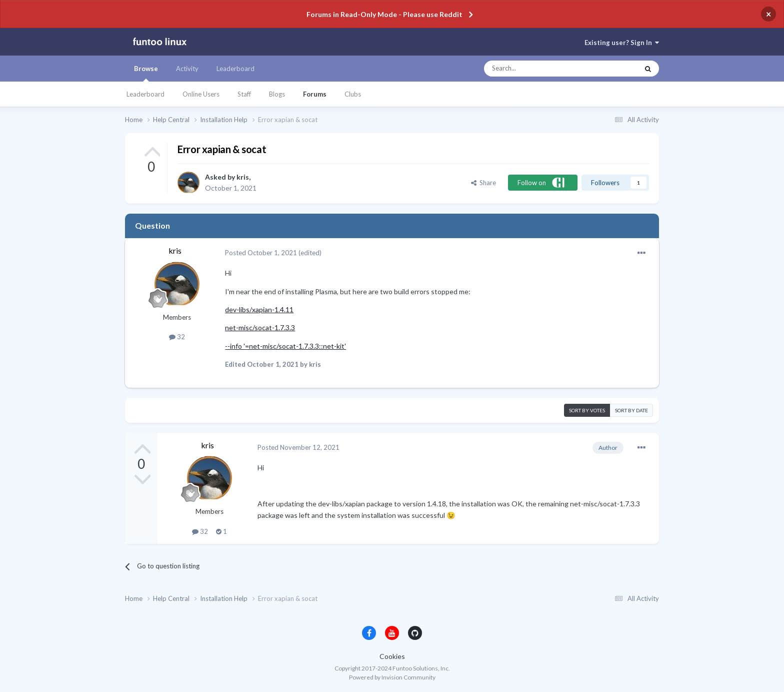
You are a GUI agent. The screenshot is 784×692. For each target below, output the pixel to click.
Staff (244, 94)
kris (243, 177)
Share (483, 183)
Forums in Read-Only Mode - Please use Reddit (384, 14)
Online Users (201, 94)
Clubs (353, 94)
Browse (146, 73)
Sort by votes (587, 410)
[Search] (541, 69)
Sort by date (631, 410)
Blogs (277, 94)
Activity (187, 69)
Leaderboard (145, 94)
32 (177, 337)
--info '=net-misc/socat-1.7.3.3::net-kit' (285, 346)
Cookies (392, 656)
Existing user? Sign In (622, 43)
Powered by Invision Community (392, 677)
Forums (315, 94)
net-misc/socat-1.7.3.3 (260, 327)
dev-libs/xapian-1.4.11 (259, 309)
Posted (261, 253)
